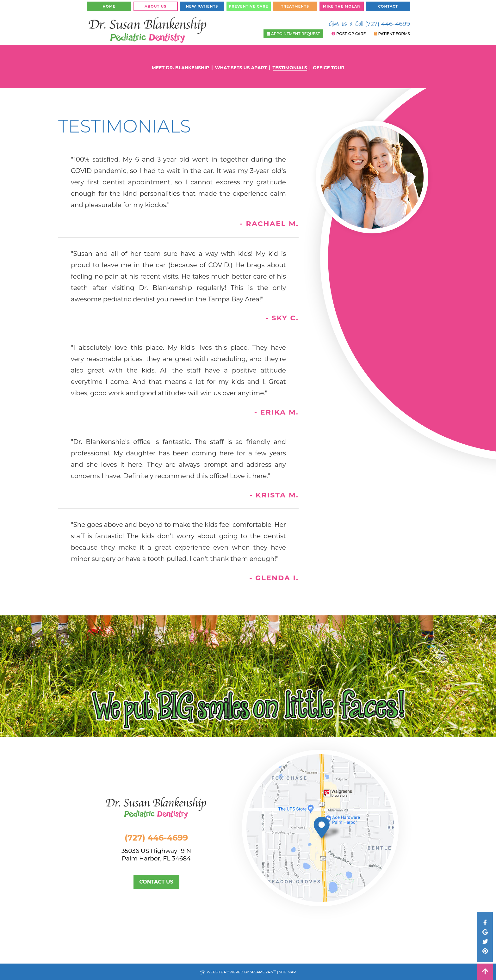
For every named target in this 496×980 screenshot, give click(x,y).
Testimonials (290, 68)
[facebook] (485, 923)
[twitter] (485, 942)
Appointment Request (293, 34)
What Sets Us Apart (241, 68)
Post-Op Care (349, 34)
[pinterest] (485, 951)
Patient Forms (392, 34)
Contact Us (156, 882)
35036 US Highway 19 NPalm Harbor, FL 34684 (165, 855)
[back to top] (485, 972)
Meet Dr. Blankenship (181, 68)
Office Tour (329, 68)
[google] (485, 932)
